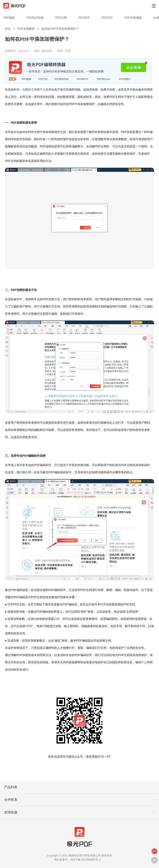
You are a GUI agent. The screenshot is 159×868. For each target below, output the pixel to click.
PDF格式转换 (35, 18)
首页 (8, 29)
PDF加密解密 (26, 29)
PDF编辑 (9, 18)
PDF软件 (84, 18)
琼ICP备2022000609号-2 (85, 860)
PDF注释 (61, 18)
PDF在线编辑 (133, 18)
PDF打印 (107, 18)
